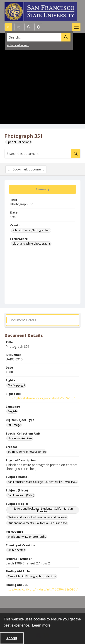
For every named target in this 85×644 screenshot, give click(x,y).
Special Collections (19, 142)
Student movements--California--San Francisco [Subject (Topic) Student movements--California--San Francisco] (38, 523)
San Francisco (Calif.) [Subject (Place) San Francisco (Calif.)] (21, 495)
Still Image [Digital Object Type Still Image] (14, 425)
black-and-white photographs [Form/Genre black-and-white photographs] (32, 244)
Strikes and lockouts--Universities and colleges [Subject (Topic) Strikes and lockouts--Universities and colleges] (38, 517)
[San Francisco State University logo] (41, 12)
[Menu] (76, 27)
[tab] (42, 189)
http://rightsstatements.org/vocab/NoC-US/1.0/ (40, 398)
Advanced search (18, 45)
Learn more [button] (41, 625)
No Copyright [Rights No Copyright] (17, 385)
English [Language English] (12, 411)
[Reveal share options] (18, 27)
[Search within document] (76, 154)
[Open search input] (8, 27)
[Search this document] (38, 154)
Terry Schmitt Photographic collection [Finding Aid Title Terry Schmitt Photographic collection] (32, 576)
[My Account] (28, 27)
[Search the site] (34, 37)
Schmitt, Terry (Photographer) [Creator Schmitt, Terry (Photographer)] (31, 230)
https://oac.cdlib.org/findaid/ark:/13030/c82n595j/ (42, 589)
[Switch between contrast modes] (38, 27)
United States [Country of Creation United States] (16, 550)
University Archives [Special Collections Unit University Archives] (20, 438)
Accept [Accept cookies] (12, 638)
